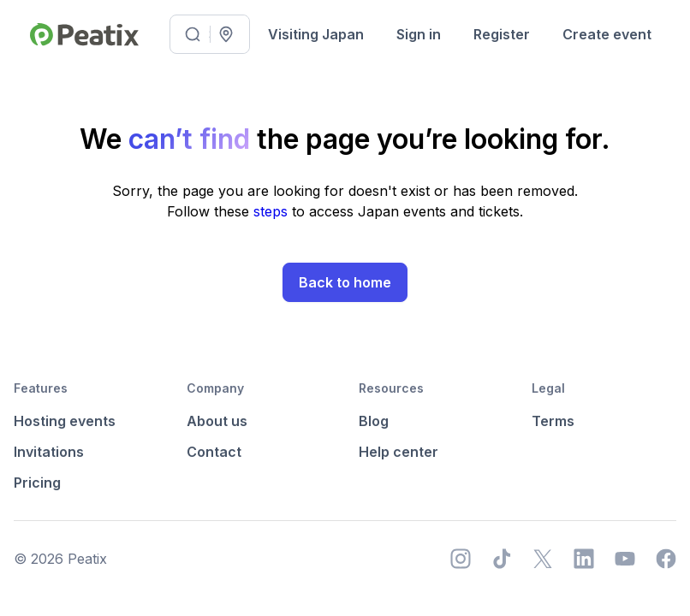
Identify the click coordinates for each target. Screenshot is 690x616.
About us (217, 421)
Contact (214, 452)
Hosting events (65, 421)
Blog (374, 421)
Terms (553, 421)
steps (273, 211)
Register (502, 34)
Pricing (37, 483)
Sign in (419, 34)
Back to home (345, 282)
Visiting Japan (316, 34)
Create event (607, 34)
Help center (399, 452)
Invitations (49, 452)
